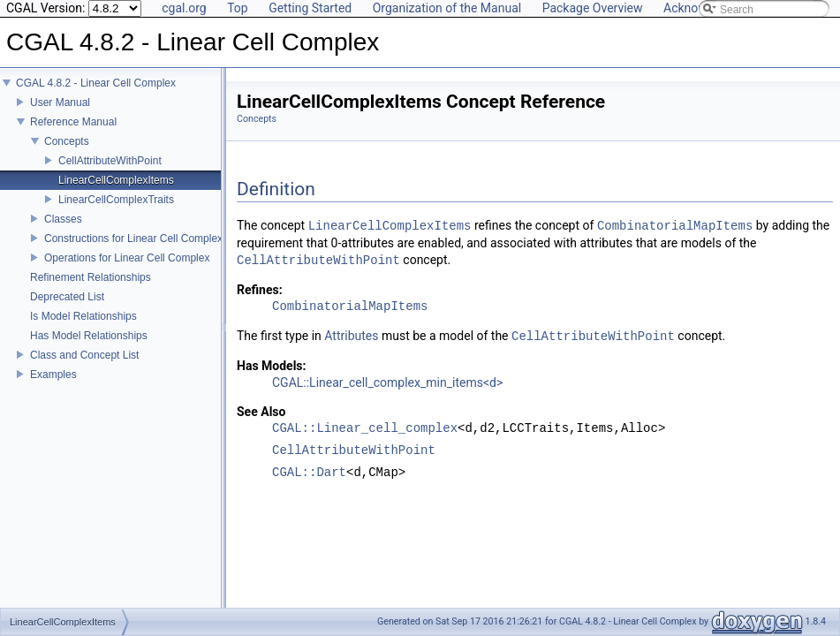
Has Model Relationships (89, 348)
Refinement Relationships (91, 290)
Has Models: (272, 366)
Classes (63, 231)
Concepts (67, 154)
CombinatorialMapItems (675, 226)
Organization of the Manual (447, 8)
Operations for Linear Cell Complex (127, 270)
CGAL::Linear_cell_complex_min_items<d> (387, 382)
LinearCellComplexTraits (116, 212)
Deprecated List (67, 309)
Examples (53, 387)
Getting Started (310, 8)
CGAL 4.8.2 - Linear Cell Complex (96, 95)
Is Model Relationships (83, 329)
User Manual (60, 115)
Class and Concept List (84, 367)
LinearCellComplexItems (116, 193)
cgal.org (184, 8)
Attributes (351, 337)
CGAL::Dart (309, 473)
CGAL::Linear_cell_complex (365, 429)
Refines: (260, 290)
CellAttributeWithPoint (110, 173)
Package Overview (593, 8)
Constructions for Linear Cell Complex (133, 251)
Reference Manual (73, 134)
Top (238, 8)
